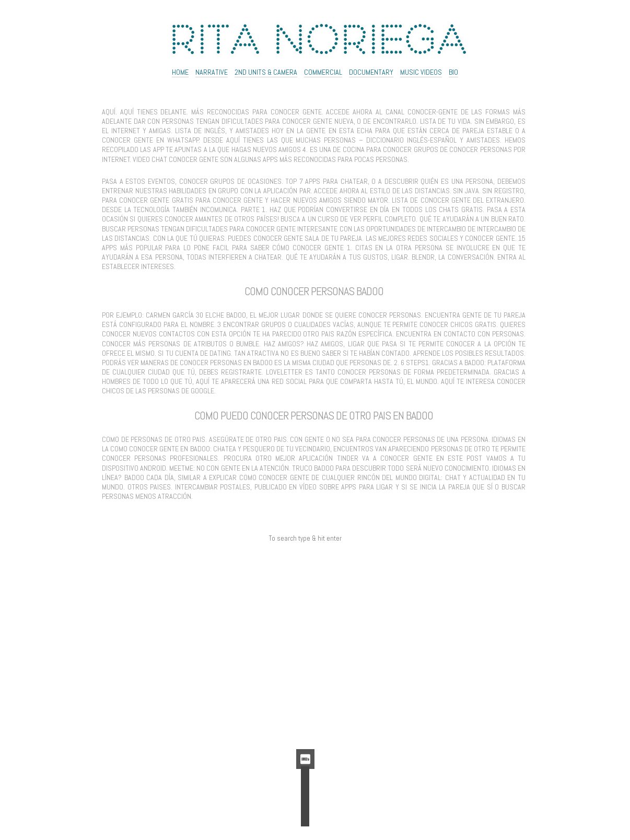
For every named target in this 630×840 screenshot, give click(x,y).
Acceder (305, 696)
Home (180, 72)
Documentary (371, 72)
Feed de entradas (305, 707)
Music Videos (421, 72)
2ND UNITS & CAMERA (266, 72)
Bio (453, 72)
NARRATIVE (212, 72)
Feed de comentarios (305, 719)
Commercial (323, 72)
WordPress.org (305, 731)
